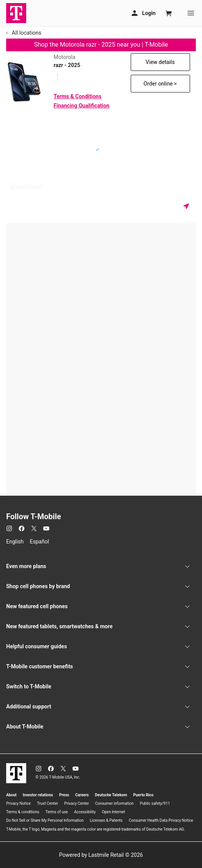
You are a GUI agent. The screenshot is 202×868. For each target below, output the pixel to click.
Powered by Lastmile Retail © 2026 (101, 855)
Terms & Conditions (77, 96)
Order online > (160, 84)
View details (160, 62)
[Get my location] (188, 206)
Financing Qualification (82, 106)
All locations (26, 33)
